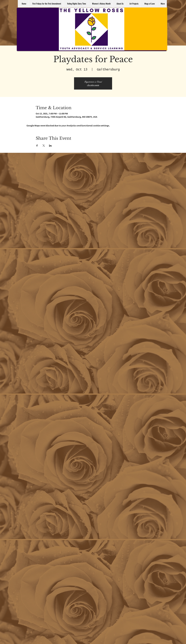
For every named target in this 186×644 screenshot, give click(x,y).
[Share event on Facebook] (37, 146)
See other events (93, 85)
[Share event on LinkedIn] (50, 146)
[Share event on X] (44, 146)
